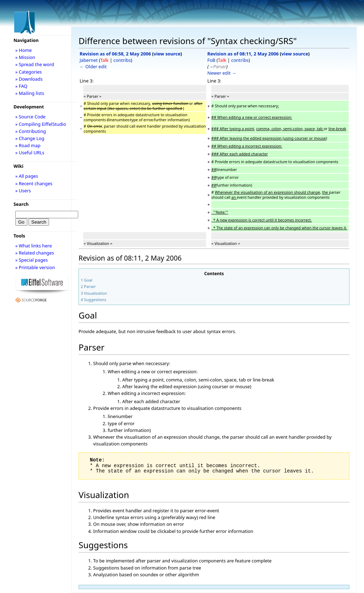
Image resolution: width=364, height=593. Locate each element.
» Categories (29, 72)
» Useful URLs (30, 153)
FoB (211, 60)
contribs (122, 60)
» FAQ (21, 86)
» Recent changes (34, 183)
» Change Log (30, 138)
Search (21, 204)
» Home (23, 50)
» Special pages (31, 260)
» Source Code (30, 117)
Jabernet (89, 60)
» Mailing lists (30, 93)
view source (167, 54)
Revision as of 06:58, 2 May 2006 (115, 54)
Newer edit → (222, 73)
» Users (23, 191)
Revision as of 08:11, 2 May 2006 (243, 54)
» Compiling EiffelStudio (41, 124)
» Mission (25, 57)
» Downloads (29, 79)
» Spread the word (35, 64)
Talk (104, 60)
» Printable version (35, 267)
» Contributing (31, 131)
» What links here (34, 246)
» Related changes (35, 253)
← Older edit (93, 66)
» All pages (27, 176)
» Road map (28, 145)
